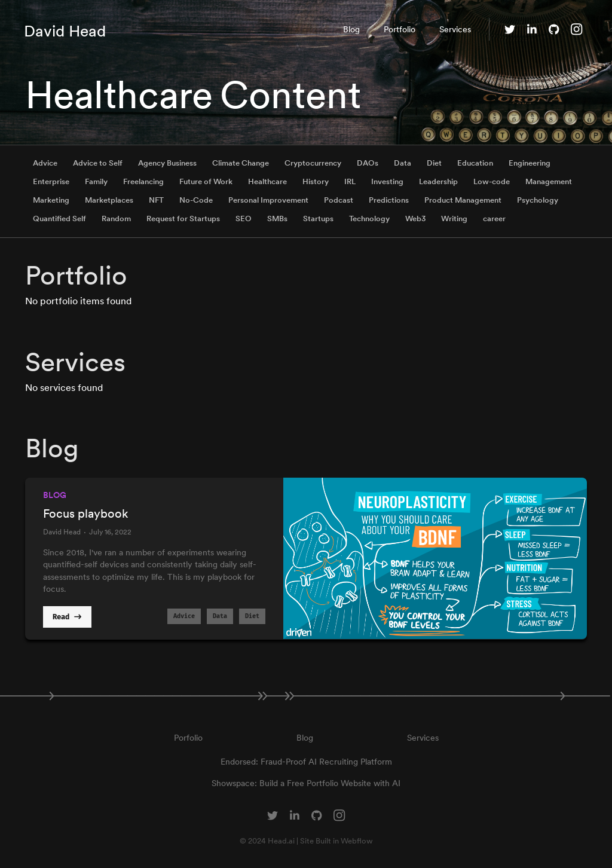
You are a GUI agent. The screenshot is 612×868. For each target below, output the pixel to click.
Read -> (67, 617)
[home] (65, 30)
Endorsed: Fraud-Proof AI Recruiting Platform (306, 762)
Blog (351, 29)
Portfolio (400, 29)
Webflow (357, 841)
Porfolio (188, 738)
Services (455, 29)
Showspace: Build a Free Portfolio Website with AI (306, 783)
